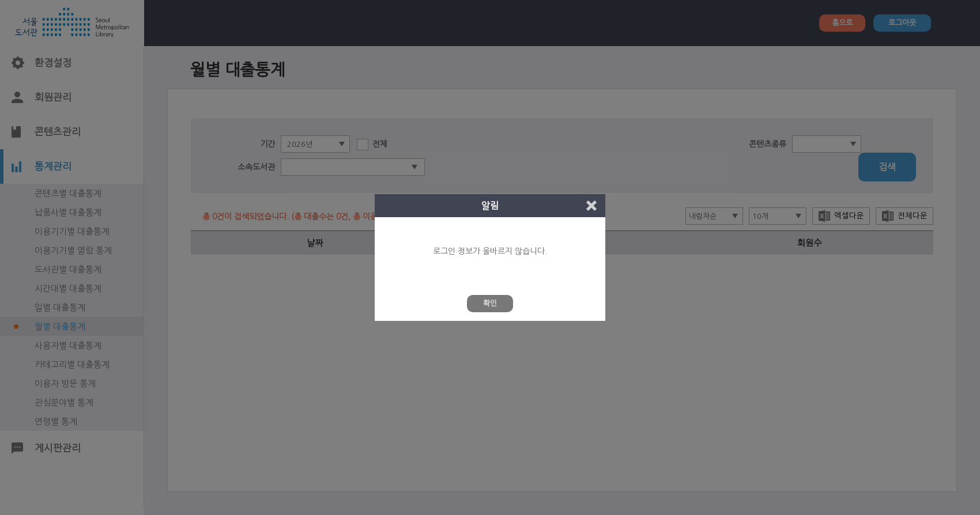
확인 (490, 303)
